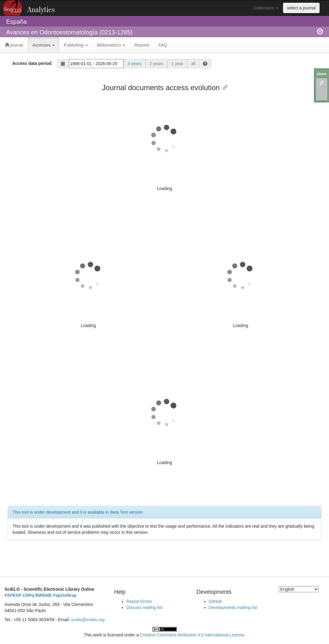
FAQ (163, 45)
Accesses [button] (44, 45)
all (193, 64)
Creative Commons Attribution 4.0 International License (192, 635)
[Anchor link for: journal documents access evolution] (223, 87)
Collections (266, 8)
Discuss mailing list (144, 607)
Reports (142, 45)
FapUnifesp (65, 595)
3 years (135, 64)
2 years (156, 64)
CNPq (28, 595)
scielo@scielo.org (88, 620)
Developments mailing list (233, 607)
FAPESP (13, 595)
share (322, 74)
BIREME (44, 595)
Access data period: (32, 63)
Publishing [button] (76, 45)
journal (14, 45)
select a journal (301, 8)
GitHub (215, 601)
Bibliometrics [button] (111, 45)
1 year (177, 64)
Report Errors (139, 601)
